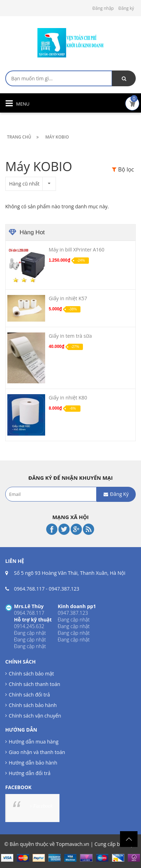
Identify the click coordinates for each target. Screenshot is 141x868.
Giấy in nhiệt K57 (68, 298)
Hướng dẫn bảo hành (33, 763)
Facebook (43, 806)
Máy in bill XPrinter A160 (76, 250)
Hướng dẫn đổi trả (30, 773)
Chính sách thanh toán (34, 684)
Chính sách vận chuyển (35, 716)
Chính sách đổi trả (29, 695)
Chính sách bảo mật (31, 674)
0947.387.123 (64, 589)
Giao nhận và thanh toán (37, 752)
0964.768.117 (29, 589)
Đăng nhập (103, 8)
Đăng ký (126, 8)
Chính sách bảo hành (33, 705)
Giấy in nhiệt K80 (68, 398)
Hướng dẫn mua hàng (34, 742)
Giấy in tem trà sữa (70, 336)
